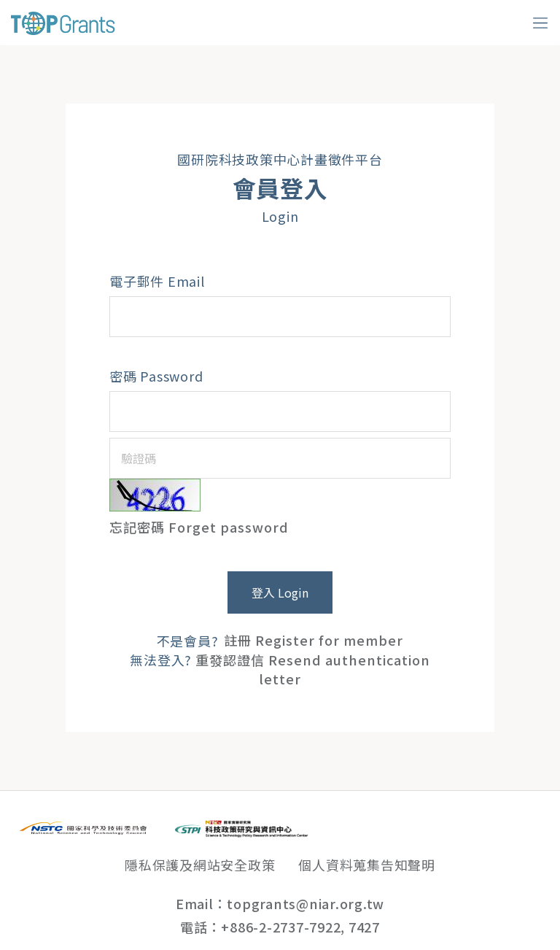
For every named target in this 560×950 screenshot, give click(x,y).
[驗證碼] (280, 458)
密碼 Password (156, 376)
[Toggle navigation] (540, 23)
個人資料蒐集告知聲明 (367, 865)
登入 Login (280, 592)
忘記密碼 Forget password (199, 527)
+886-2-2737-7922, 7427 (300, 927)
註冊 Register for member (314, 641)
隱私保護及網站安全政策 (200, 865)
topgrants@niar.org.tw (306, 903)
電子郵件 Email (157, 281)
